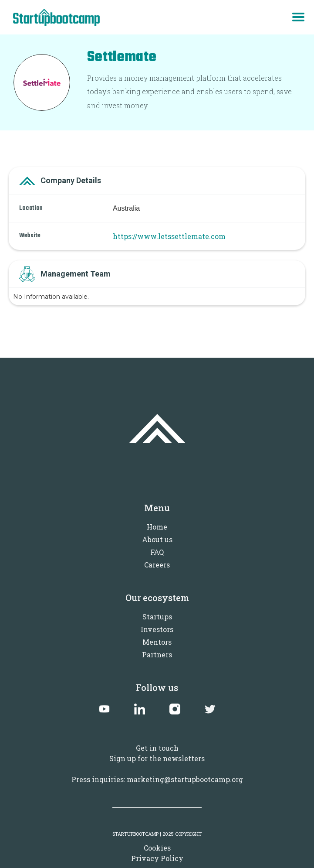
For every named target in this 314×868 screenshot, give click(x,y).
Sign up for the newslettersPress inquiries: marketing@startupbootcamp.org (157, 769)
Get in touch (157, 748)
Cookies (157, 848)
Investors (157, 629)
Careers (157, 565)
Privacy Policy (157, 858)
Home (157, 527)
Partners (157, 654)
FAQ (157, 552)
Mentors (157, 642)
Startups (157, 617)
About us (157, 539)
